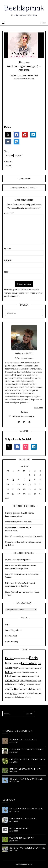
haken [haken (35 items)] (9, 672)
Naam (8, 248)
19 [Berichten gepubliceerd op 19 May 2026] (13, 489)
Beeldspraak (24, 8)
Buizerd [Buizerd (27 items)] (9, 663)
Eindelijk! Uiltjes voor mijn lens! (18, 522)
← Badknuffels (24, 178)
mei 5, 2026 (14, 772)
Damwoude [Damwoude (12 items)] (17, 664)
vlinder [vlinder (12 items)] (38, 689)
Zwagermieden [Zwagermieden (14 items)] (25, 697)
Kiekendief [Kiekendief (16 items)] (26, 672)
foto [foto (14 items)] (35, 668)
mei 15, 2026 (14, 752)
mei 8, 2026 (14, 762)
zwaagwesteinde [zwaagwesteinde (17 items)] (12, 697)
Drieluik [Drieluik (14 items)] (21, 668)
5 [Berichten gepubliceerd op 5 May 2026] (13, 480)
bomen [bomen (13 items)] (23, 659)
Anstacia (9, 155)
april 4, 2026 (14, 821)
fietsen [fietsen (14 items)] (31, 668)
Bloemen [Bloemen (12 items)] (17, 659)
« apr (7, 498)
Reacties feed (11, 636)
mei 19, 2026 (14, 742)
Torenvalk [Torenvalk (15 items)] (29, 685)
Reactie (9, 213)
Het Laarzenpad (19, 828)
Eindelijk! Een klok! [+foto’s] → (24, 188)
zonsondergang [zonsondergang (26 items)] (33, 693)
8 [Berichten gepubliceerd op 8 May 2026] (29, 480)
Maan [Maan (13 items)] (19, 676)
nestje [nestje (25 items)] (16, 680)
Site (6, 272)
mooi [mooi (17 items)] (37, 676)
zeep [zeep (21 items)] (20, 693)
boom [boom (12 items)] (27, 659)
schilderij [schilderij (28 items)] (20, 684)
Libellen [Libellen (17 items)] (14, 676)
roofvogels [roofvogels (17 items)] (33, 681)
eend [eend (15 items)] (26, 668)
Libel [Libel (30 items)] (8, 676)
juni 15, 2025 (14, 841)
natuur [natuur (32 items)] (9, 680)
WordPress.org (12, 642)
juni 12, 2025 (14, 850)
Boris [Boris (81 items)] (33, 658)
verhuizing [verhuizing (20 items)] (31, 689)
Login (8, 624)
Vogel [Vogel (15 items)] (7, 693)
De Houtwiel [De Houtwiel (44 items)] (29, 663)
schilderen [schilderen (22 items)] (10, 684)
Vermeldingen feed (13, 630)
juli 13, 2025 (14, 831)
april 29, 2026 (14, 782)
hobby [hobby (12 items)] (19, 672)
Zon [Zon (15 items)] (24, 693)
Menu (43, 23)
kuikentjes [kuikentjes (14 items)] (34, 672)
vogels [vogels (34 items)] (13, 693)
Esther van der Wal (26, 78)
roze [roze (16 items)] (39, 681)
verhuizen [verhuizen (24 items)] (21, 689)
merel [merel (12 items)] (32, 676)
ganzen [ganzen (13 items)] (40, 668)
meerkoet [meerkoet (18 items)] (26, 676)
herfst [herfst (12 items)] (15, 672)
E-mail (8, 260)
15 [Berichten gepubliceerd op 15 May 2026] (29, 484)
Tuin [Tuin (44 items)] (13, 689)
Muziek (8, 165)
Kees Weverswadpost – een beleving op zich (24, 536)
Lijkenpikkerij (25, 560)
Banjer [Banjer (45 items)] (10, 658)
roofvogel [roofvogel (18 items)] (24, 681)
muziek (18, 155)
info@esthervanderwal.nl (23, 416)
